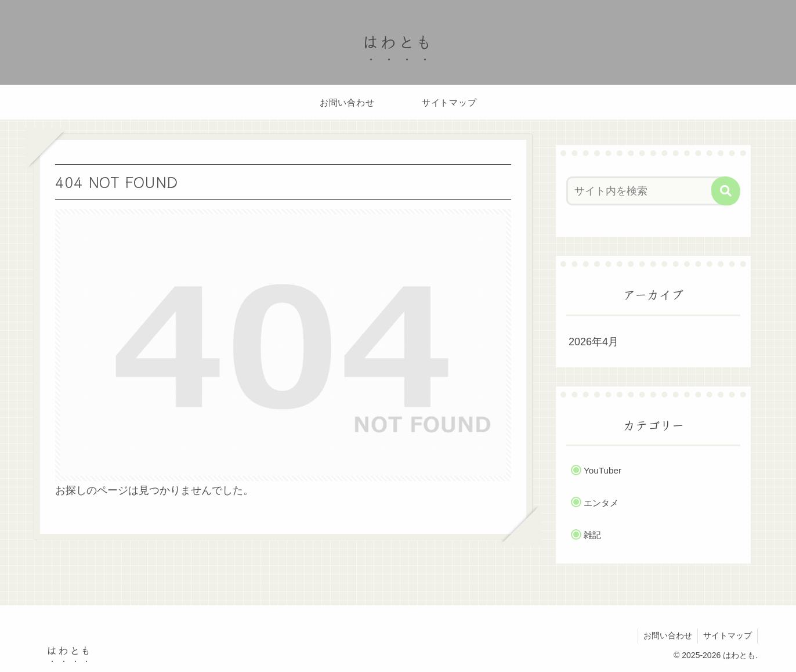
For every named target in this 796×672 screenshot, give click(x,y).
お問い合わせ (666, 635)
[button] (726, 191)
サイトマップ (727, 635)
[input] (646, 191)
